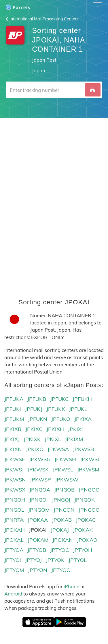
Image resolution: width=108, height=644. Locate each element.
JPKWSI (90, 459)
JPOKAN (63, 540)
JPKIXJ (12, 439)
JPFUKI (13, 409)
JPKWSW (67, 480)
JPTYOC (59, 550)
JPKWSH (65, 459)
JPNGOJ (61, 500)
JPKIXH (55, 429)
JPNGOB (64, 490)
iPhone (71, 586)
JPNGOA (40, 490)
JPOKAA (38, 520)
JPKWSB (83, 449)
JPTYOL (78, 560)
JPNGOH (15, 500)
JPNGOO (89, 510)
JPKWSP (40, 480)
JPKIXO (35, 449)
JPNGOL (14, 510)
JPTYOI (13, 560)
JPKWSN (15, 480)
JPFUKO (61, 419)
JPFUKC (59, 399)
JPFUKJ (34, 409)
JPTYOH (83, 550)
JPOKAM (38, 540)
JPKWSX (15, 490)
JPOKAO (87, 540)
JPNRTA (14, 520)
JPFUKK (56, 409)
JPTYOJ (33, 560)
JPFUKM (14, 419)
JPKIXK (32, 439)
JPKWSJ (14, 470)
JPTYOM (14, 570)
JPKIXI (75, 429)
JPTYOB (37, 550)
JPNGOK (85, 500)
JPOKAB (62, 520)
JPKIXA (83, 419)
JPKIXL (53, 439)
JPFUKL (78, 409)
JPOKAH (15, 530)
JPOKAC (86, 520)
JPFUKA (14, 399)
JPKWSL (63, 470)
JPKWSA (58, 449)
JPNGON (64, 510)
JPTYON (38, 570)
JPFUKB (37, 399)
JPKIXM (74, 439)
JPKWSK (38, 470)
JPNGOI (39, 500)
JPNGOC (89, 490)
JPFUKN (38, 419)
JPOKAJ (60, 530)
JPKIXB (13, 429)
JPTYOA (14, 550)
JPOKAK (83, 530)
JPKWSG (40, 459)
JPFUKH (82, 399)
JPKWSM (88, 470)
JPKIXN (13, 449)
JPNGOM (39, 510)
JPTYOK (55, 560)
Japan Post (44, 60)
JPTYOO (61, 570)
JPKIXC (34, 429)
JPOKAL (14, 540)
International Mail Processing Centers (42, 19)
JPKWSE (15, 459)
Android (13, 594)
